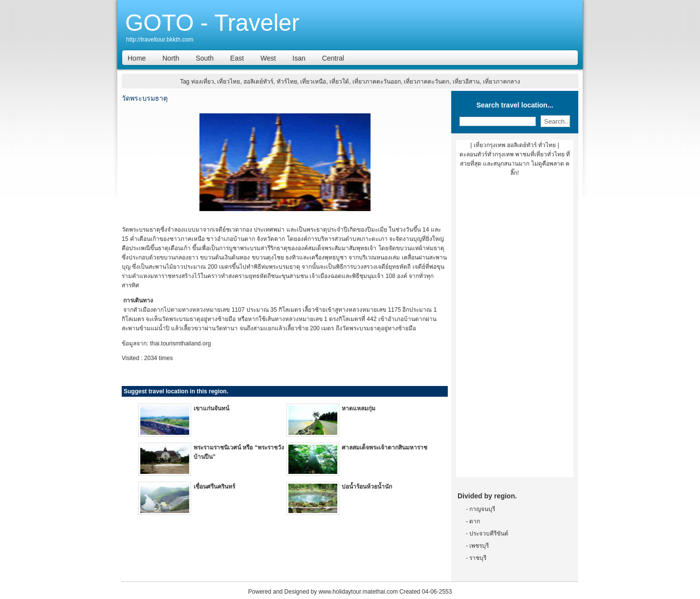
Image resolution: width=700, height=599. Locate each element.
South (205, 58)
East (237, 58)
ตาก (475, 521)
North (171, 58)
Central (333, 58)
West (268, 58)
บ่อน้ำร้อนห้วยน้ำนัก (367, 487)
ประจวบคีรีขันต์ (489, 534)
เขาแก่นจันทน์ (211, 408)
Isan (299, 58)
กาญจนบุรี (482, 509)
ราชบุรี (478, 558)
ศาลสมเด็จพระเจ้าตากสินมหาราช (384, 448)
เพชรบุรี (479, 546)
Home (137, 58)
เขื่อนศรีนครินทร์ (214, 487)
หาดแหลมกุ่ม (359, 408)
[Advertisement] (515, 331)
